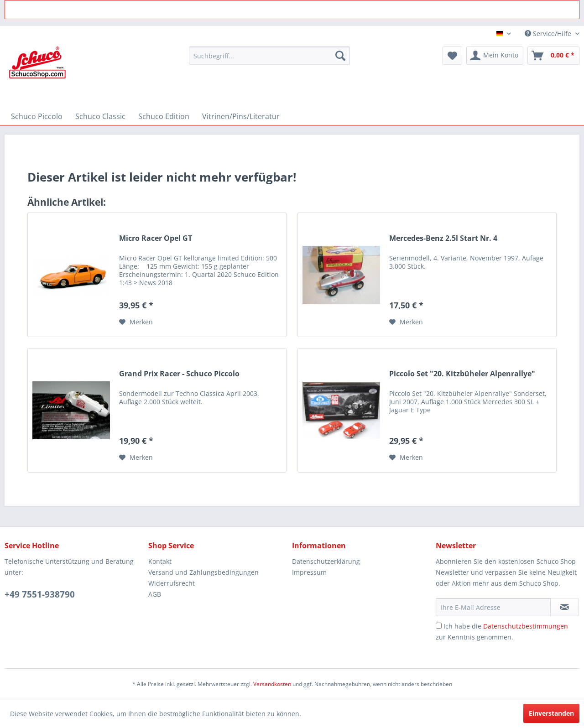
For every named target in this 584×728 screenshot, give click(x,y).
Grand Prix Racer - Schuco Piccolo (179, 374)
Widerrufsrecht (172, 583)
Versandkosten (272, 684)
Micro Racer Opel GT (156, 238)
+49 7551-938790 (40, 594)
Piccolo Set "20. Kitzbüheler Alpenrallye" (462, 374)
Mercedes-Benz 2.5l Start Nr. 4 (443, 238)
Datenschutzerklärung (326, 561)
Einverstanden (551, 713)
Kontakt (160, 561)
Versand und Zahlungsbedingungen (203, 572)
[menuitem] (269, 56)
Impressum (309, 572)
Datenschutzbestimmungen (526, 626)
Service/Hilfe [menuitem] (549, 34)
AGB (155, 594)
